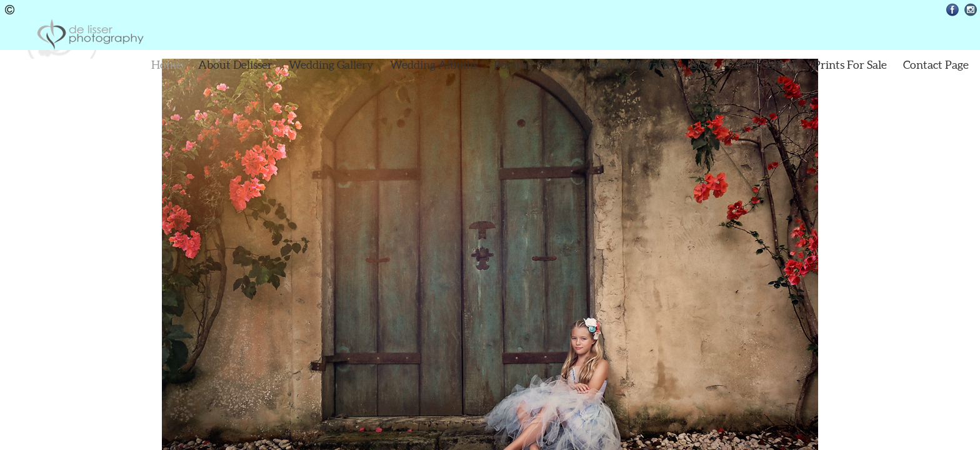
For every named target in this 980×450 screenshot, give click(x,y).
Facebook (953, 10)
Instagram (971, 10)
